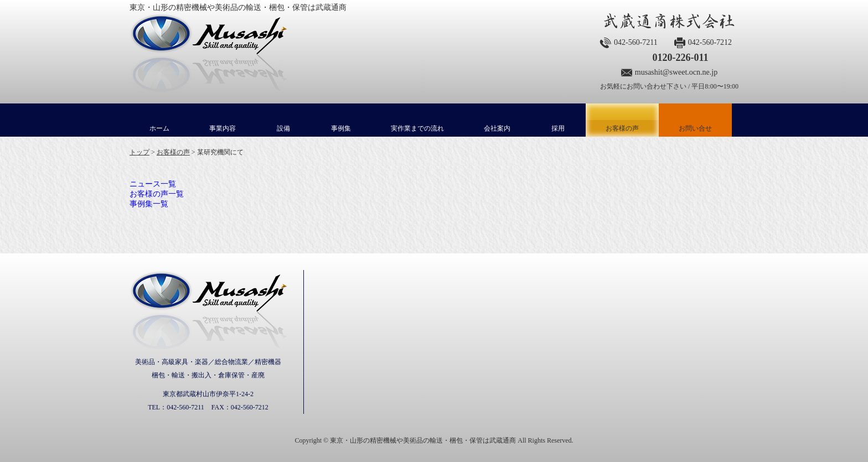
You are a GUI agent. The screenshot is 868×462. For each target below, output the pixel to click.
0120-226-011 (680, 58)
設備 (283, 128)
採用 (558, 128)
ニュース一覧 (153, 184)
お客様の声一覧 (157, 194)
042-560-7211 (636, 42)
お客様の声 (622, 120)
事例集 (341, 128)
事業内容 (223, 128)
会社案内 (497, 128)
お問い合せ (695, 128)
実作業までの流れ (417, 128)
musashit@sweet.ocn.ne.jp (676, 72)
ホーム (159, 128)
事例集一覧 (149, 204)
